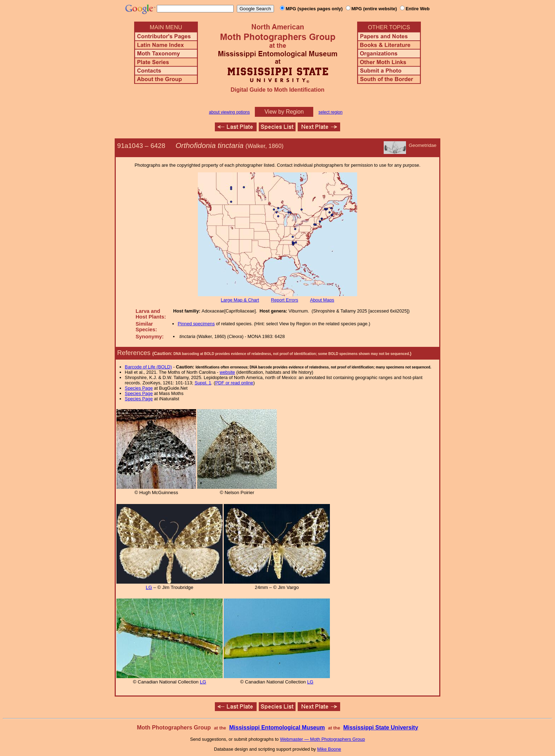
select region (331, 112)
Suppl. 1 (203, 383)
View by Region (284, 112)
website (227, 372)
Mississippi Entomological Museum (277, 728)
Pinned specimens (196, 324)
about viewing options (229, 112)
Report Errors (285, 300)
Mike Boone (329, 749)
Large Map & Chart (240, 300)
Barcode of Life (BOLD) (148, 367)
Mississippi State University (381, 728)
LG (149, 587)
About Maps (322, 300)
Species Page (139, 388)
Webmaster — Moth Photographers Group (322, 739)
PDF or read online (234, 383)
